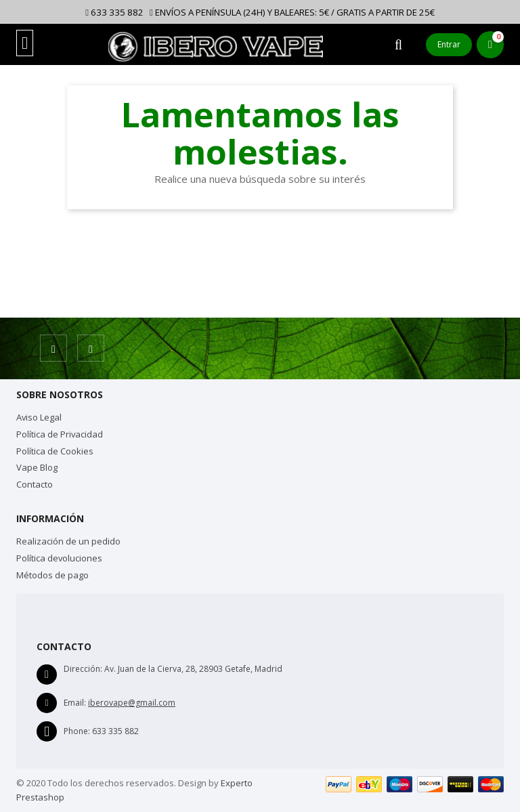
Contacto (35, 484)
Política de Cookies (55, 451)
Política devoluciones (59, 558)
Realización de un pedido (68, 541)
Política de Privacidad (60, 434)
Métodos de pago (52, 575)
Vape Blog (37, 467)
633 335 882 (114, 12)
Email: (75, 703)
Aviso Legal (39, 417)
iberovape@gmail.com (132, 703)
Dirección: (83, 669)
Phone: (77, 731)
